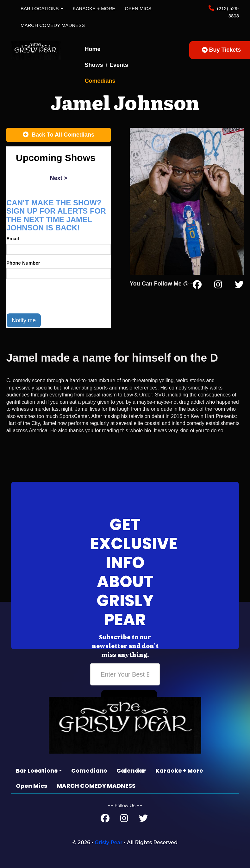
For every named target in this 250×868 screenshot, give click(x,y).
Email (13, 238)
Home (93, 49)
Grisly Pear (109, 842)
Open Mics (138, 8)
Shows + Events (107, 65)
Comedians (100, 81)
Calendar (131, 771)
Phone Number (23, 263)
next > (59, 178)
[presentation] (54, 296)
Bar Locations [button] (42, 8)
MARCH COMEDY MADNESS (53, 25)
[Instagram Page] (218, 286)
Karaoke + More (94, 8)
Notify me (24, 320)
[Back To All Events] (59, 135)
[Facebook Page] (197, 286)
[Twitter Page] (239, 286)
